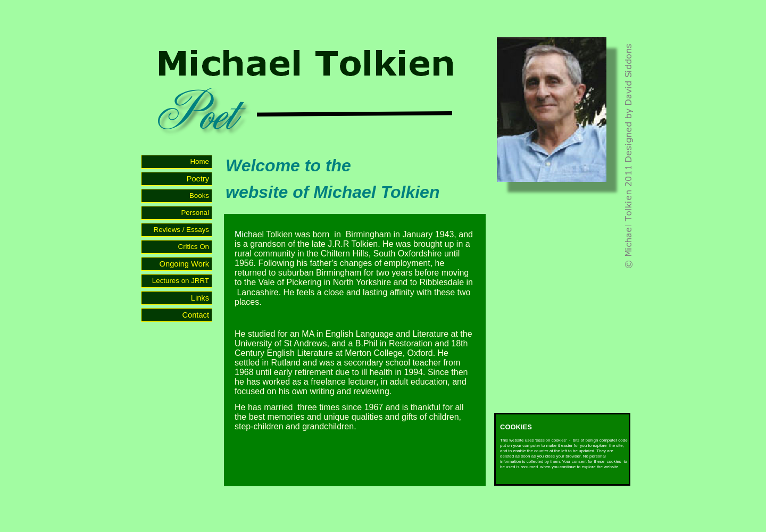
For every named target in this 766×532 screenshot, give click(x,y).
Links (200, 298)
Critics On (194, 247)
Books (199, 196)
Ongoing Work (185, 264)
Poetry (198, 179)
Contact (196, 315)
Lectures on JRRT (181, 281)
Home (200, 161)
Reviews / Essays (182, 230)
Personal (195, 213)
